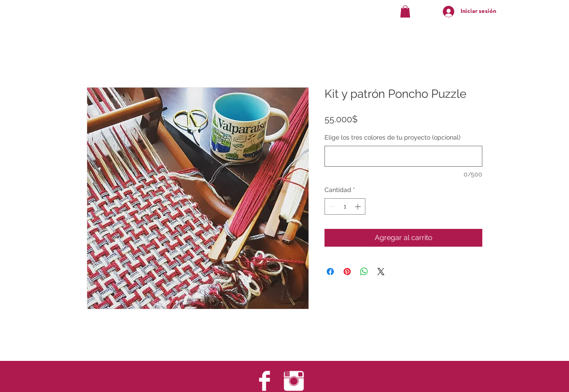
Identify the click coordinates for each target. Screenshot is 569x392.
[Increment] (359, 206)
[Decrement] (331, 206)
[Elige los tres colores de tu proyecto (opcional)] (403, 156)
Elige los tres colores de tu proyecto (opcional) (393, 137)
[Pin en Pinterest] (347, 272)
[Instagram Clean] (294, 381)
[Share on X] (381, 272)
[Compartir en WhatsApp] (364, 272)
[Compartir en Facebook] (330, 272)
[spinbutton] (345, 206)
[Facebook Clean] (264, 381)
